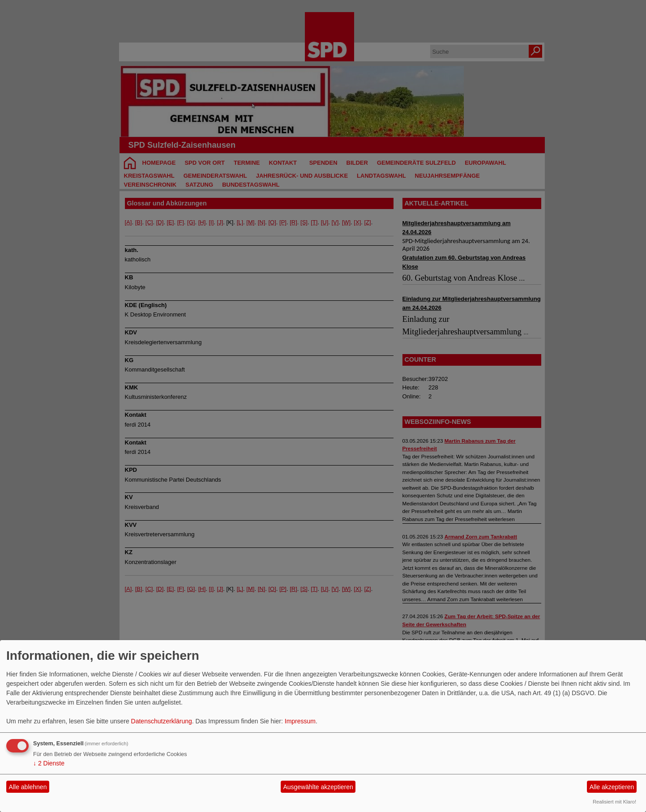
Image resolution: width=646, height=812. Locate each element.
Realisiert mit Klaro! (614, 802)
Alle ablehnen (28, 787)
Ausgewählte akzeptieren (318, 787)
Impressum (300, 721)
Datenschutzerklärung (162, 721)
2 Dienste (49, 763)
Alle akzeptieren (612, 787)
